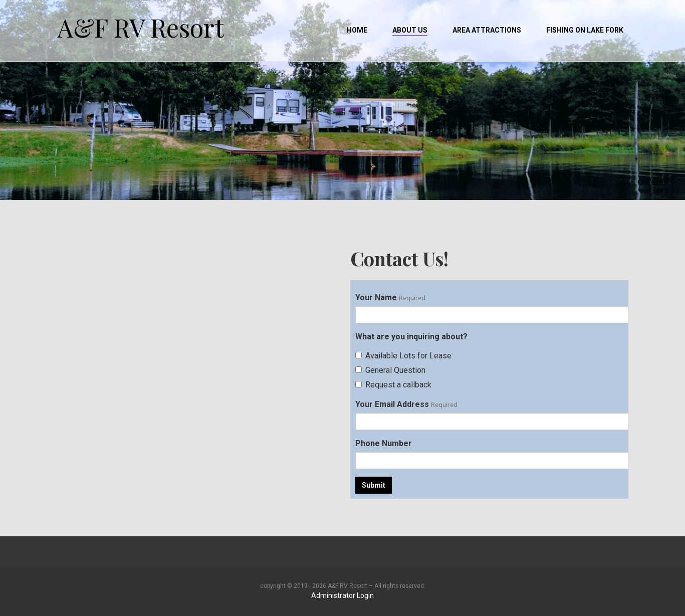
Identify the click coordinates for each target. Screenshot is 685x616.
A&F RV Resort (141, 20)
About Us (410, 30)
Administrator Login (342, 595)
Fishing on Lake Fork (585, 30)
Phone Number (384, 443)
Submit (374, 485)
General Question (390, 370)
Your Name (376, 297)
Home (357, 30)
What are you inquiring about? (411, 337)
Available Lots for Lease (403, 356)
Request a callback (393, 385)
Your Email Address (392, 404)
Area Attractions (487, 30)
